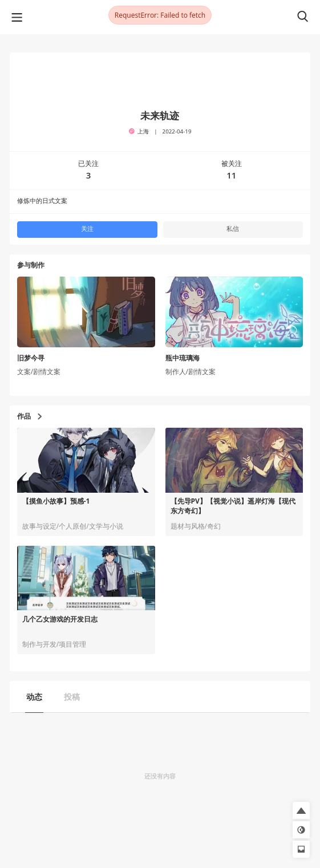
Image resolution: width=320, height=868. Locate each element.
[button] (301, 810)
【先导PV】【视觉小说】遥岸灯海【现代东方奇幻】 (233, 506)
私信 (233, 229)
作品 (29, 416)
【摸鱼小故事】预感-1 (56, 501)
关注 (87, 229)
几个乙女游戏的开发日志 (60, 619)
